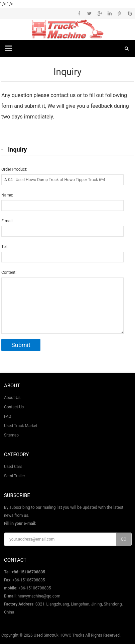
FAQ (8, 416)
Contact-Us (14, 407)
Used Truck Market (21, 426)
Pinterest (119, 13)
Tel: (5, 247)
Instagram (109, 13)
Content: (9, 272)
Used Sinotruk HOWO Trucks (59, 635)
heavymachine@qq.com (39, 596)
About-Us (12, 398)
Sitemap (11, 435)
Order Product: (14, 169)
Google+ (99, 13)
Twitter (89, 13)
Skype (129, 13)
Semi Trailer (15, 476)
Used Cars (13, 467)
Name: (7, 195)
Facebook (79, 13)
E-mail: (7, 221)
